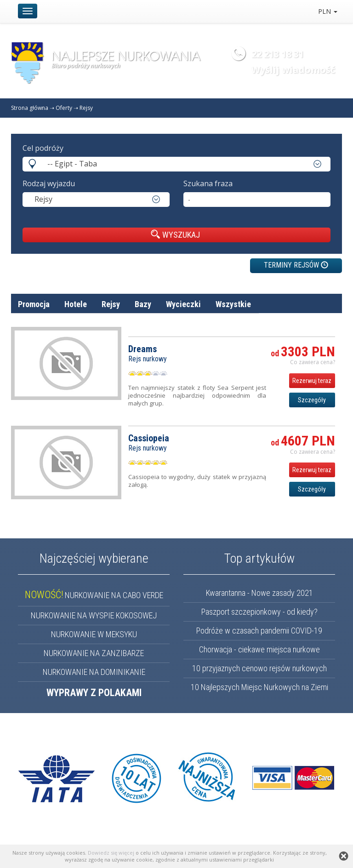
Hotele (76, 304)
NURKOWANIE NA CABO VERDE (94, 595)
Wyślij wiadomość (293, 70)
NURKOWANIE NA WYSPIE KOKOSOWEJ (94, 615)
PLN (328, 11)
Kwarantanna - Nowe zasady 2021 (259, 593)
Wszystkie (233, 304)
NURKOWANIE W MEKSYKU (94, 634)
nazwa (284, 326)
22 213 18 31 (278, 54)
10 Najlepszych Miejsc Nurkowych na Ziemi (259, 687)
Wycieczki (183, 304)
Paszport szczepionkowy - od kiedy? (259, 612)
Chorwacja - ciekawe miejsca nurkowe (259, 649)
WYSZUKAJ (175, 234)
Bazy (143, 304)
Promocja (34, 304)
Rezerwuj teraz (312, 381)
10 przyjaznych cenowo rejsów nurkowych (259, 668)
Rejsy (86, 108)
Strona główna (30, 108)
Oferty (64, 108)
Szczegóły (312, 400)
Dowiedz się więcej (111, 853)
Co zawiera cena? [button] (313, 362)
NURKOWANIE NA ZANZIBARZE (94, 653)
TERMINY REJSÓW (296, 265)
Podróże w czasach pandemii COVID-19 (259, 631)
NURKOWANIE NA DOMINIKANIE (94, 672)
